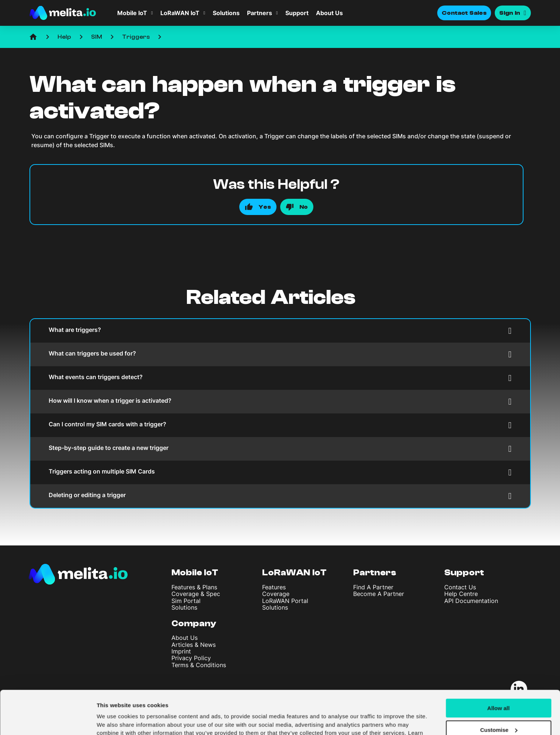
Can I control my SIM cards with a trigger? (280, 425)
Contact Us (460, 587)
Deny (499, 710)
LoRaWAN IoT (180, 13)
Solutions (226, 13)
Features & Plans (194, 587)
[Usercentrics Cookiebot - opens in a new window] (48, 721)
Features (274, 587)
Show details (114, 720)
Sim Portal (186, 601)
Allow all (499, 667)
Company (194, 623)
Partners (260, 13)
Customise (499, 689)
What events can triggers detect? (280, 378)
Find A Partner (373, 587)
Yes (265, 207)
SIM (97, 37)
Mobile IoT (132, 13)
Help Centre (461, 594)
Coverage (276, 594)
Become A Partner (379, 594)
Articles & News (194, 645)
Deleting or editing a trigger (280, 496)
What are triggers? (280, 331)
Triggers (136, 37)
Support (297, 13)
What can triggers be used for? (280, 354)
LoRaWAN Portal (285, 601)
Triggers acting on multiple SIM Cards (280, 472)
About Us (329, 13)
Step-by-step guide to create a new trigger (280, 449)
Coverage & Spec (196, 594)
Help (64, 37)
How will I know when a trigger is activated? (280, 401)
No (304, 207)
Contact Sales (464, 13)
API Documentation (471, 601)
